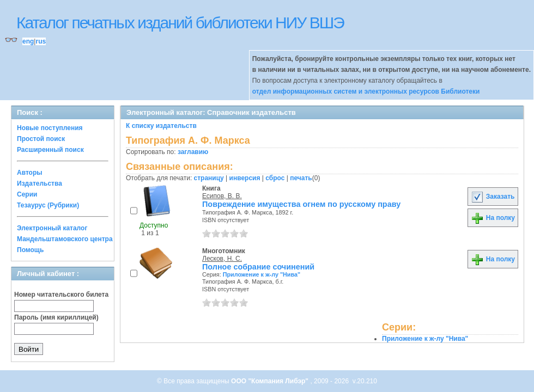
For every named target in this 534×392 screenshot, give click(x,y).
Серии (27, 194)
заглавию (193, 152)
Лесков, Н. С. (222, 259)
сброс (275, 178)
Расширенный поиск (50, 150)
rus (41, 41)
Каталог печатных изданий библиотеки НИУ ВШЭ (180, 23)
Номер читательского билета (61, 295)
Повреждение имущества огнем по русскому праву (301, 204)
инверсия (245, 178)
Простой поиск (41, 139)
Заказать (493, 197)
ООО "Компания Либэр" (271, 381)
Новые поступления (50, 128)
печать (301, 178)
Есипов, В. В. (222, 196)
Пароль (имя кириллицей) (56, 317)
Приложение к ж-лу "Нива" (262, 274)
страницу (209, 178)
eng (28, 41)
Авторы (30, 173)
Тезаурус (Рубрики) (48, 205)
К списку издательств (161, 126)
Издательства (40, 183)
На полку (493, 218)
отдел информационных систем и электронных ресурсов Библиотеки (366, 91)
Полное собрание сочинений (258, 267)
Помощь (30, 250)
